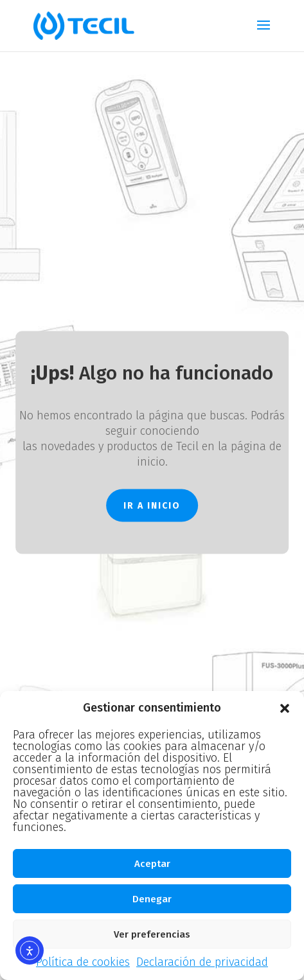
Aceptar (152, 864)
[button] (285, 708)
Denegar (152, 899)
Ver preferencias (152, 934)
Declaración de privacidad (202, 962)
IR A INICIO (152, 505)
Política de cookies (83, 962)
